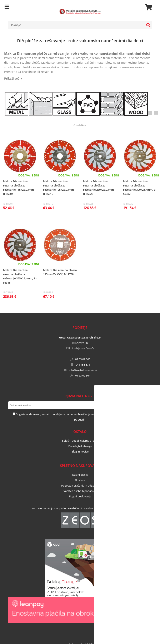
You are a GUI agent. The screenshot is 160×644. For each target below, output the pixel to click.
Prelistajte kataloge (80, 446)
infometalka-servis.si (83, 370)
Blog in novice (80, 451)
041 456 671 (83, 365)
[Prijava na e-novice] (148, 405)
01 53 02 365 (83, 359)
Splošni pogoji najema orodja (80, 441)
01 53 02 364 (83, 375)
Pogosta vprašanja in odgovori (80, 486)
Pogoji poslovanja (80, 496)
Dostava (80, 480)
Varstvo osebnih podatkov (80, 491)
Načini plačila (80, 475)
